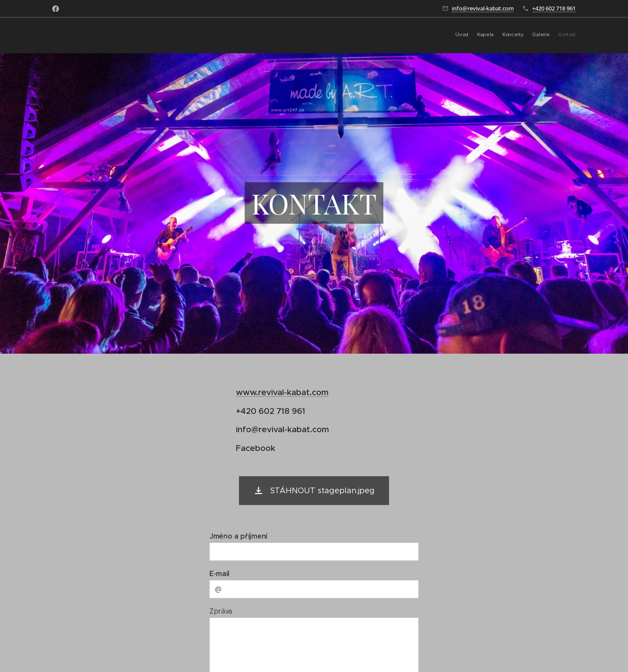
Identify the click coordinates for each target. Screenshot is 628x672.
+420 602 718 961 (554, 8)
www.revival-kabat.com (282, 392)
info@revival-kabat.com (483, 8)
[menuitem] (542, 35)
